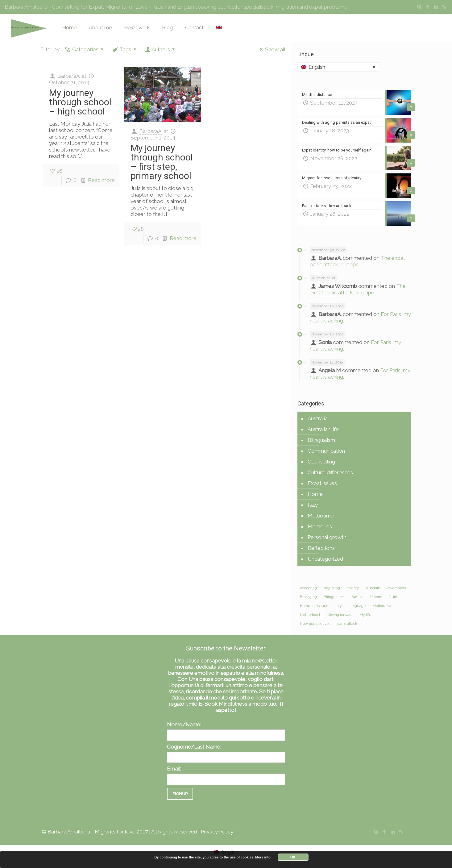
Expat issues (322, 483)
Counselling (321, 462)
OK (293, 857)
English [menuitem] (317, 67)
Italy (313, 505)
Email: (174, 769)
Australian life (323, 429)
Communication (326, 451)
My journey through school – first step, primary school (162, 162)
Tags (125, 49)
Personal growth (327, 537)
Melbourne (321, 516)
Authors (161, 49)
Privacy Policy (217, 832)
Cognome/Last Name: (194, 747)
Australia (318, 418)
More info (263, 857)
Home (315, 494)
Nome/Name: (184, 725)
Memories (320, 526)
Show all (272, 49)
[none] (338, 67)
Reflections (321, 548)
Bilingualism (321, 440)
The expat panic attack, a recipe (357, 261)
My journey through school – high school (80, 102)
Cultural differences (330, 472)
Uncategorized (325, 559)
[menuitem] (338, 67)
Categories (85, 49)
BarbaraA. (69, 76)
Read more (101, 180)
